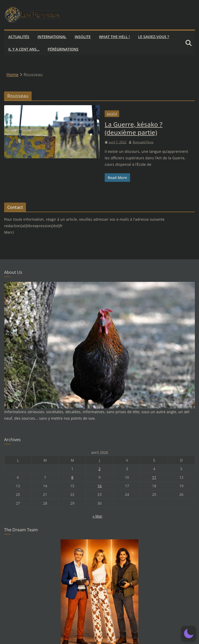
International (52, 37)
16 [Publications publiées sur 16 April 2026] (99, 486)
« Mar (97, 516)
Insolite (83, 37)
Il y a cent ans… (24, 49)
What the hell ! (114, 37)
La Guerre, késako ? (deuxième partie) (134, 128)
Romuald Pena (143, 142)
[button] (189, 634)
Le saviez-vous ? (154, 37)
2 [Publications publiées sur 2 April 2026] (99, 469)
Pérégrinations (63, 49)
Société (112, 114)
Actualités (19, 37)
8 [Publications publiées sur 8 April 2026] (72, 477)
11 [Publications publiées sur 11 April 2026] (154, 477)
